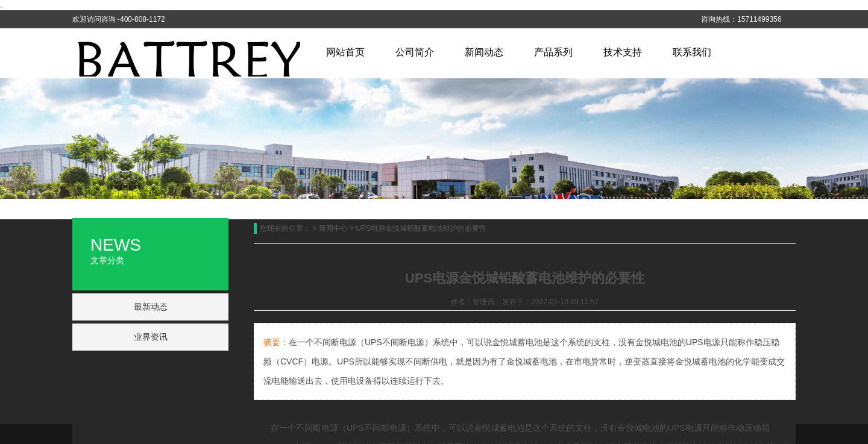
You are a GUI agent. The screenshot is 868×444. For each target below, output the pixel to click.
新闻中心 (333, 228)
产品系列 (553, 52)
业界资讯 (151, 337)
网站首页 (345, 52)
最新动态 (151, 307)
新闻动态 (484, 52)
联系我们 (692, 52)
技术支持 (623, 52)
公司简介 (415, 52)
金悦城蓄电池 (499, 428)
